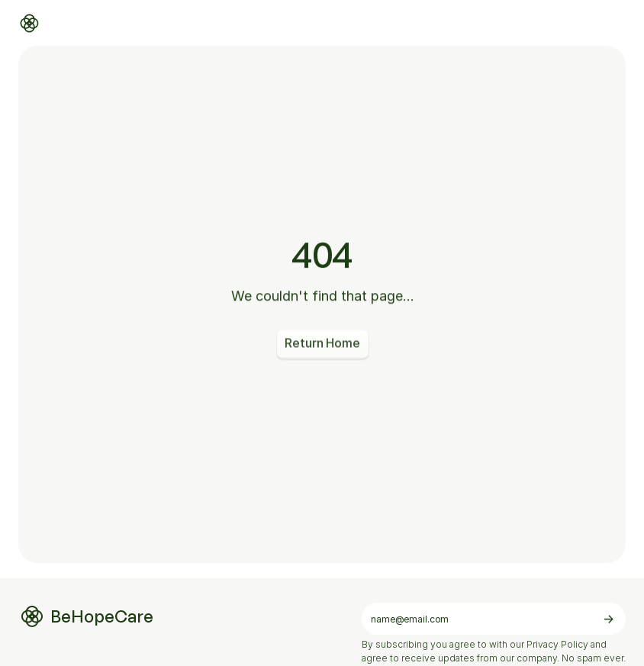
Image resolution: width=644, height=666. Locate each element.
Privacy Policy (557, 644)
